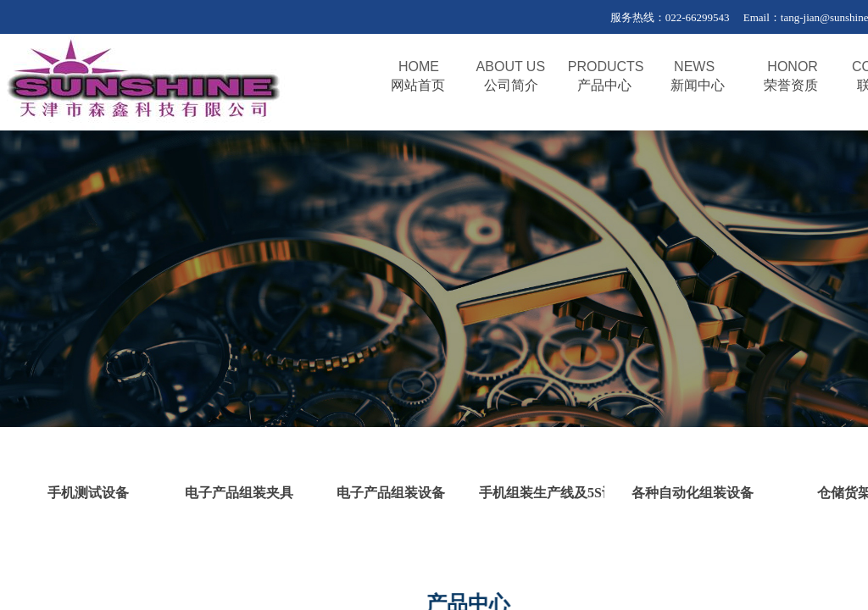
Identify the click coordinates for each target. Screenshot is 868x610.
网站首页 (418, 85)
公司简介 (511, 85)
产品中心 (604, 85)
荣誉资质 (791, 85)
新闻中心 (698, 85)
